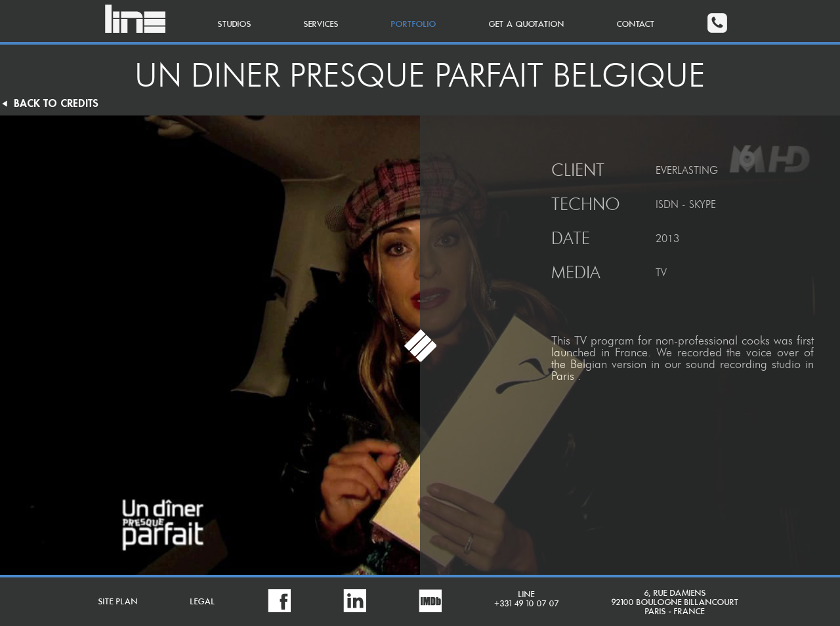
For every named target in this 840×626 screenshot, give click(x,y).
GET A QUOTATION (527, 25)
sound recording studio (743, 364)
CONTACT (636, 25)
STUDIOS (235, 25)
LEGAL (203, 602)
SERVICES (321, 25)
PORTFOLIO (414, 25)
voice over (772, 352)
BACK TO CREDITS (49, 104)
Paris (563, 376)
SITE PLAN (118, 602)
